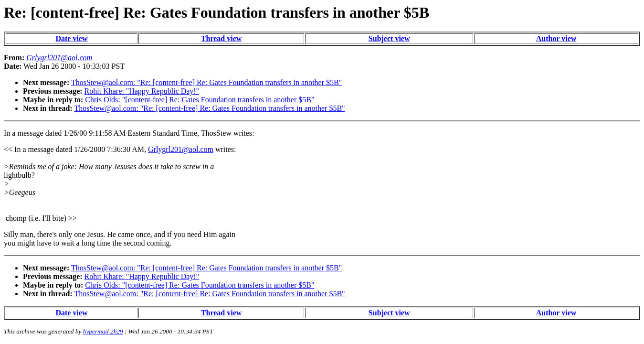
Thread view (221, 38)
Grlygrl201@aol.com (181, 149)
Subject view (389, 38)
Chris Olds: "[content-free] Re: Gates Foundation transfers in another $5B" (200, 100)
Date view (71, 38)
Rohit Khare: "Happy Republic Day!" (142, 91)
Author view (556, 38)
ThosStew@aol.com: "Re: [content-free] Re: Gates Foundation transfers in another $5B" (206, 82)
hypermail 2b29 (103, 331)
